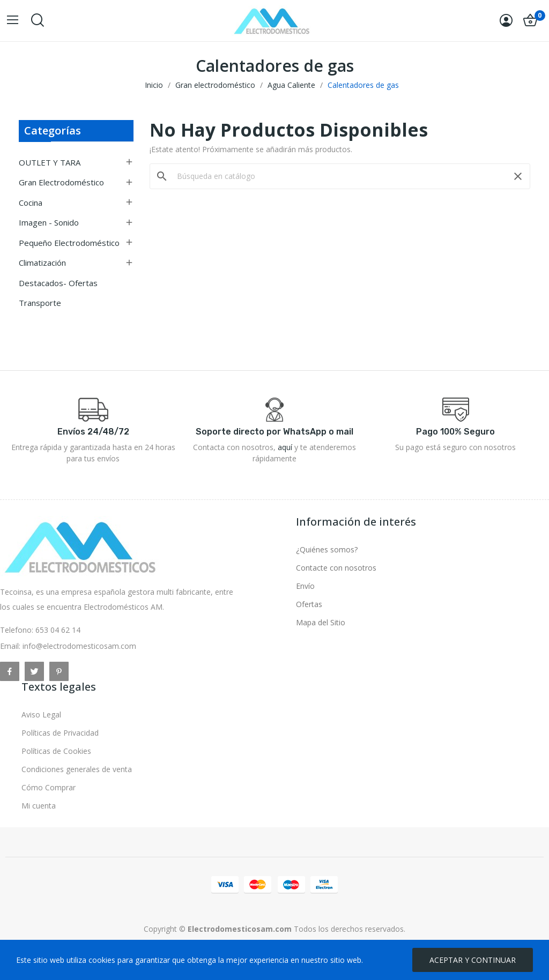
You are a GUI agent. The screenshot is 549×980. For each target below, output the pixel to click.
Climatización (42, 263)
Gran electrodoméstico (61, 182)
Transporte (40, 303)
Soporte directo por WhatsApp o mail (274, 432)
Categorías (53, 130)
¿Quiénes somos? (327, 549)
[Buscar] (340, 176)
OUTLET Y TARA (50, 162)
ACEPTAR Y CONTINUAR (473, 960)
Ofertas (309, 604)
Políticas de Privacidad (60, 733)
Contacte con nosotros (336, 568)
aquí (285, 447)
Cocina (31, 203)
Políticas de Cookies (56, 751)
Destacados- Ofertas (58, 283)
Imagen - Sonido (49, 222)
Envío (305, 586)
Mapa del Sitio (321, 622)
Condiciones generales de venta (77, 769)
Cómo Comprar (49, 787)
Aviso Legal (41, 715)
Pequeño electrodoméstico (69, 243)
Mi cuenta (39, 806)
